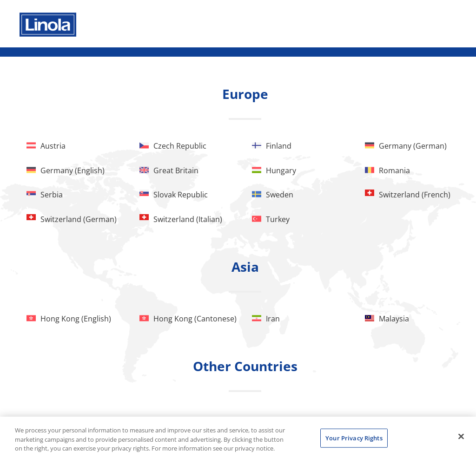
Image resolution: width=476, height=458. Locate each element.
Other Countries (245, 366)
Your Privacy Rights (354, 438)
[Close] (461, 436)
